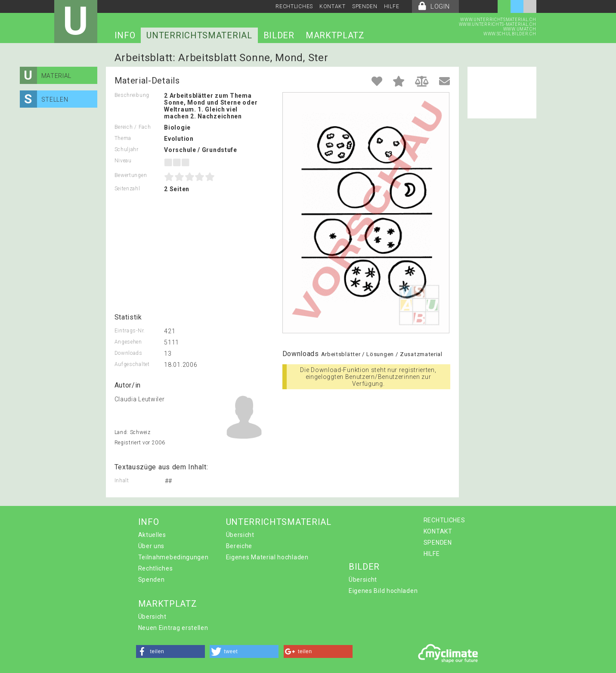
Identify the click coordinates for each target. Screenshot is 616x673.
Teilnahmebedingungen (173, 557)
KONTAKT (333, 6)
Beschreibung (132, 95)
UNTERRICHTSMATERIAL (199, 35)
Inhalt (122, 481)
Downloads (128, 353)
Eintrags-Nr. (130, 331)
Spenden (152, 580)
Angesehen (128, 342)
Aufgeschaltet (132, 364)
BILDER (279, 35)
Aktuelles (152, 535)
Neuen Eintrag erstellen (173, 628)
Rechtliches (156, 568)
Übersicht (240, 535)
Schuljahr (127, 149)
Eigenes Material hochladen (267, 557)
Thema (123, 138)
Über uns (152, 546)
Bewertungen (131, 175)
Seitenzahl (127, 189)
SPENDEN (365, 6)
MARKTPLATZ (335, 35)
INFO (125, 35)
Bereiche (239, 546)
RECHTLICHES (294, 6)
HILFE (392, 6)
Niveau (123, 161)
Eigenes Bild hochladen (383, 591)
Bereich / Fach (133, 127)
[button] (170, 651)
